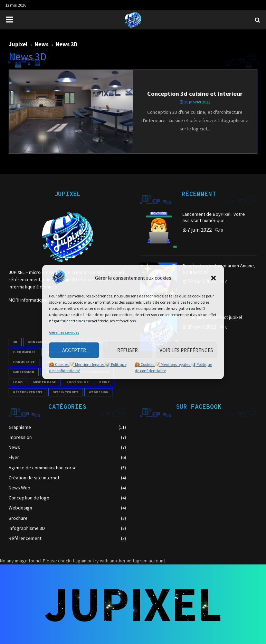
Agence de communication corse (43, 468)
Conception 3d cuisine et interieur (195, 94)
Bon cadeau (38, 342)
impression (24, 372)
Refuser (127, 350)
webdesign (99, 392)
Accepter (74, 350)
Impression (20, 437)
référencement (28, 392)
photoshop (78, 382)
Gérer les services (64, 332)
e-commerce (24, 352)
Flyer (14, 457)
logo (18, 382)
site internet (66, 392)
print (104, 382)
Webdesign (20, 508)
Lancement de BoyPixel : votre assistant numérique (214, 217)
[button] (213, 278)
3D (15, 342)
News (14, 447)
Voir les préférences (186, 350)
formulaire (24, 362)
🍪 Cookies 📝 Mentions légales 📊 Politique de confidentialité (88, 367)
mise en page (45, 382)
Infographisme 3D (27, 528)
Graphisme (20, 427)
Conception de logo (29, 498)
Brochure (18, 518)
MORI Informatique (28, 300)
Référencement (25, 538)
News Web (20, 488)
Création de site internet (34, 478)
